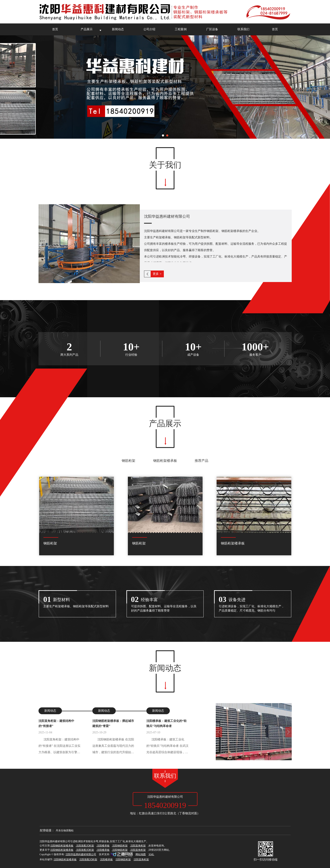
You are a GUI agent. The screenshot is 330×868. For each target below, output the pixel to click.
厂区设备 (212, 29)
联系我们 (243, 29)
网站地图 (141, 854)
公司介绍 (149, 29)
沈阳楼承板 (103, 846)
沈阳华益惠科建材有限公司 (81, 854)
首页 (55, 29)
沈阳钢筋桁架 (120, 846)
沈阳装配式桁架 (85, 846)
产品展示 (87, 29)
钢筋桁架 (129, 461)
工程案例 (181, 29)
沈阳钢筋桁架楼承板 (62, 846)
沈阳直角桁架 (138, 846)
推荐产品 (201, 461)
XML (151, 854)
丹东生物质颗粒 (65, 831)
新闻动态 (118, 29)
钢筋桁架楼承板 (165, 461)
